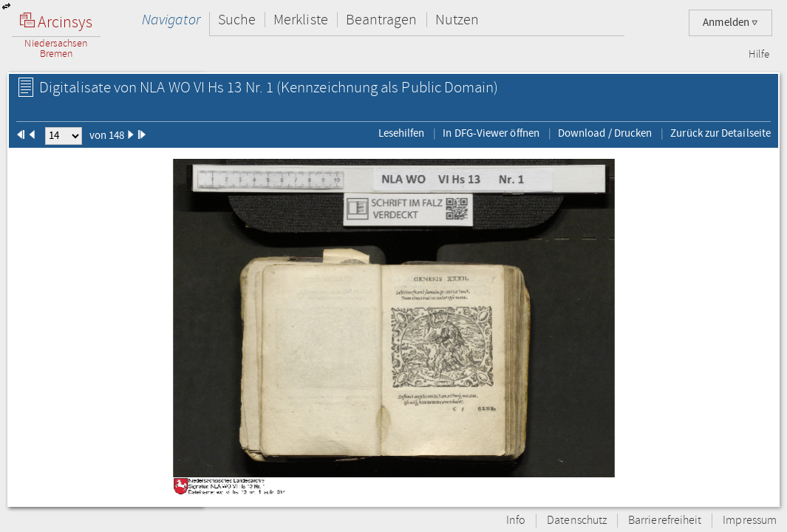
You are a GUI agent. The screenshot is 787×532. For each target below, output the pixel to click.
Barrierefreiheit (665, 521)
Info (516, 521)
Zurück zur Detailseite (720, 133)
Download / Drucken (605, 133)
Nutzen (457, 20)
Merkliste (301, 20)
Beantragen (382, 20)
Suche (237, 20)
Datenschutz (577, 521)
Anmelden (730, 23)
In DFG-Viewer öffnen (491, 133)
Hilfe (759, 55)
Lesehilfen (402, 133)
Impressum (750, 521)
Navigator (171, 20)
